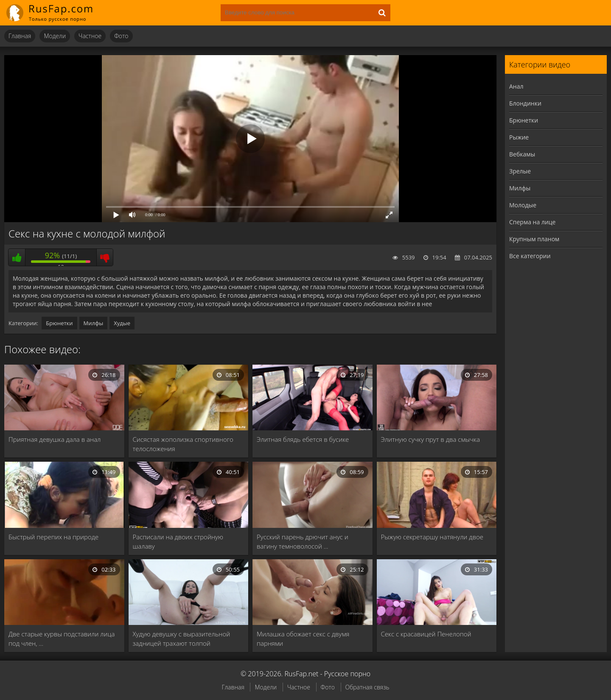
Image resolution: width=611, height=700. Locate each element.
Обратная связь (367, 687)
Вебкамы (522, 154)
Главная (20, 36)
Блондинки (525, 103)
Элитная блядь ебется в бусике (303, 439)
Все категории (530, 256)
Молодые (523, 205)
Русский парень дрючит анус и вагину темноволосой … (303, 541)
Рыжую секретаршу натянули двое (432, 537)
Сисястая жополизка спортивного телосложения (183, 444)
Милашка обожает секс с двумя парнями (303, 639)
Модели (55, 36)
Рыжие (519, 137)
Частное (90, 36)
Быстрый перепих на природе (53, 537)
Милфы (94, 323)
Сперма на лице (532, 222)
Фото (121, 36)
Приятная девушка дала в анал (55, 439)
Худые (122, 323)
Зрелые (520, 171)
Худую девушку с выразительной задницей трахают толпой (182, 639)
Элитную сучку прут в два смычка (430, 439)
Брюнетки (59, 323)
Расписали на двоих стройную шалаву (178, 541)
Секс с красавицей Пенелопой (426, 634)
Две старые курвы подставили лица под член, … (62, 639)
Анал (516, 86)
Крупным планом (534, 239)
